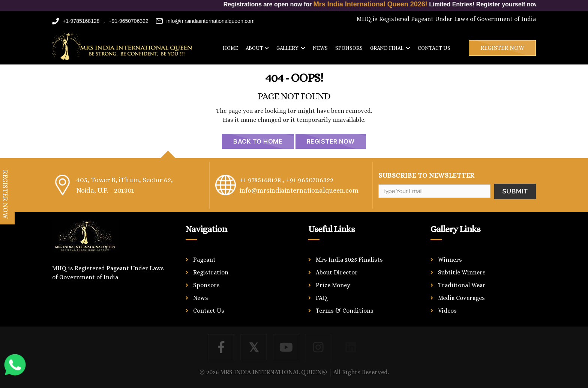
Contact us (434, 48)
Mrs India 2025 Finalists (349, 260)
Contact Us (209, 311)
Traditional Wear (462, 285)
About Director (337, 272)
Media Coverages (461, 298)
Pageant (204, 260)
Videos (447, 311)
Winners (450, 260)
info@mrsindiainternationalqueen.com (205, 21)
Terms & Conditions (345, 311)
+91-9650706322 (129, 21)
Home (230, 48)
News (320, 48)
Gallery (291, 48)
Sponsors (349, 48)
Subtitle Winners (462, 272)
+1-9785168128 (76, 21)
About (257, 48)
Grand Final (390, 48)
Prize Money (333, 285)
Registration (211, 272)
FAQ (322, 298)
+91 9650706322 (310, 180)
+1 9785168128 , (262, 180)
